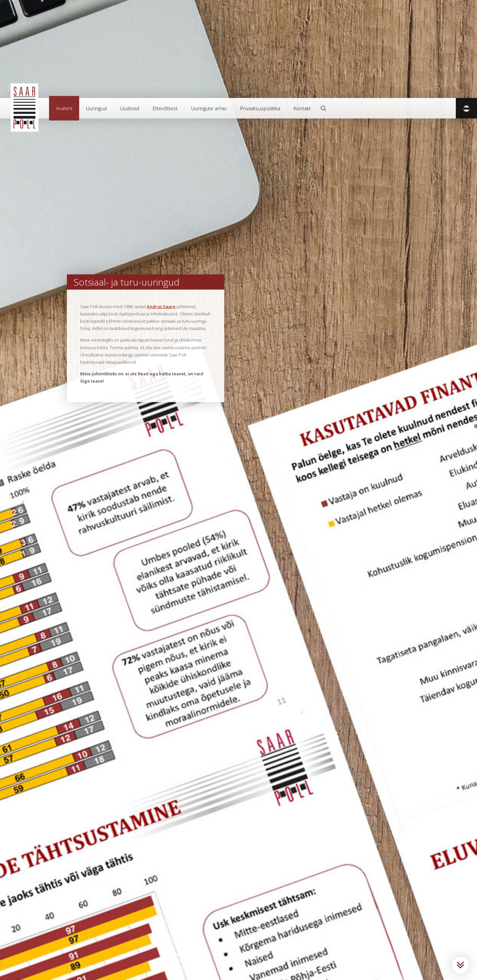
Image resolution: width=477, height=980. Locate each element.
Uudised (130, 108)
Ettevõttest (165, 108)
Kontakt (302, 108)
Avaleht (64, 108)
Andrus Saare (161, 306)
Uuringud (96, 108)
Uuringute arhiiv (209, 108)
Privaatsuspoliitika (260, 108)
